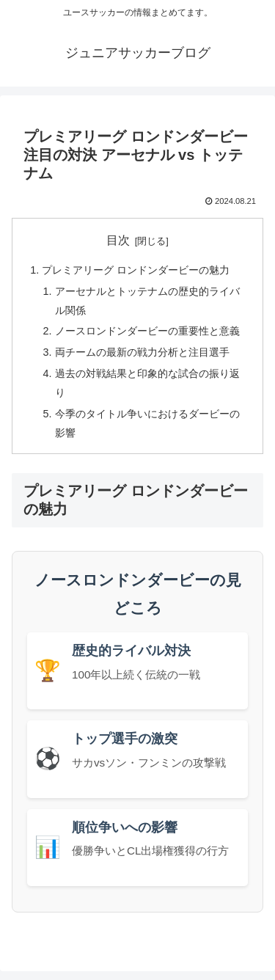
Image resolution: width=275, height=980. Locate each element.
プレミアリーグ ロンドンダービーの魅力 (136, 270)
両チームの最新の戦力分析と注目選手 (142, 352)
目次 (118, 240)
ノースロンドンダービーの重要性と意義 (147, 331)
